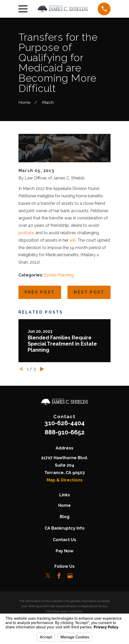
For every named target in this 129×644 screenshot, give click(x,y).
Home (64, 505)
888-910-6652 (65, 432)
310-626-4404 (64, 423)
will (73, 240)
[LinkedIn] (81, 576)
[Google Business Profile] (70, 576)
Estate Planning (59, 275)
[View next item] (42, 369)
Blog (65, 517)
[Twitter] (48, 576)
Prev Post (40, 292)
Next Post (89, 292)
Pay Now (64, 551)
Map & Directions (65, 480)
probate (26, 233)
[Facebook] (59, 576)
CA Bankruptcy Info (65, 528)
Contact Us (64, 540)
